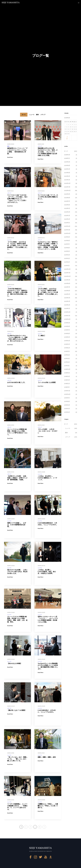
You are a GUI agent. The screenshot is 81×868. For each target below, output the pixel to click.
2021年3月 (67, 258)
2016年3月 (67, 380)
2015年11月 (67, 391)
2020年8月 (67, 283)
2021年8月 (67, 241)
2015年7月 (67, 398)
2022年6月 (67, 205)
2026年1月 (67, 158)
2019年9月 (67, 323)
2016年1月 (67, 387)
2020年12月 (67, 269)
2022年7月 (67, 201)
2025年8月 (67, 165)
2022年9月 (67, 194)
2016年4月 (67, 376)
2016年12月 (67, 369)
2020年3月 (67, 301)
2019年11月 (67, 316)
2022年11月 (67, 187)
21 (40, 827)
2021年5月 (67, 251)
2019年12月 (67, 312)
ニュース (9, 240)
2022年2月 (67, 219)
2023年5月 (67, 176)
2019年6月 (67, 334)
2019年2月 (67, 348)
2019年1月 (67, 351)
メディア (40, 146)
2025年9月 (67, 162)
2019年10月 (67, 319)
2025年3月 (67, 169)
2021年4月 (67, 255)
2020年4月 (67, 298)
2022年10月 (67, 191)
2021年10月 (67, 233)
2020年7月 (67, 287)
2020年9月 (67, 280)
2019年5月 (67, 337)
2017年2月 (67, 362)
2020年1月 (67, 309)
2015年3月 (67, 409)
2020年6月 (67, 291)
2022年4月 (67, 212)
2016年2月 (67, 384)
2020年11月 (67, 273)
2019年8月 (67, 326)
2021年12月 (67, 226)
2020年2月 (67, 305)
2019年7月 (67, 330)
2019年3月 (67, 344)
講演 (8, 146)
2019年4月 (67, 341)
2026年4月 (67, 155)
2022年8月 (67, 198)
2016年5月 (67, 373)
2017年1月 (67, 366)
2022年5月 (67, 208)
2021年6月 (67, 248)
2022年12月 (67, 183)
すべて (66, 151)
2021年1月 (67, 266)
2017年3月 (67, 359)
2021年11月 (67, 230)
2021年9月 (67, 237)
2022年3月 (67, 216)
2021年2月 (67, 262)
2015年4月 (67, 405)
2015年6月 (67, 401)
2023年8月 (67, 173)
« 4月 (67, 138)
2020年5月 (67, 294)
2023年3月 (67, 180)
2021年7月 (67, 244)
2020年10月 (67, 276)
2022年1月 (67, 223)
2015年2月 (67, 412)
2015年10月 (67, 394)
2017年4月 (67, 355)
